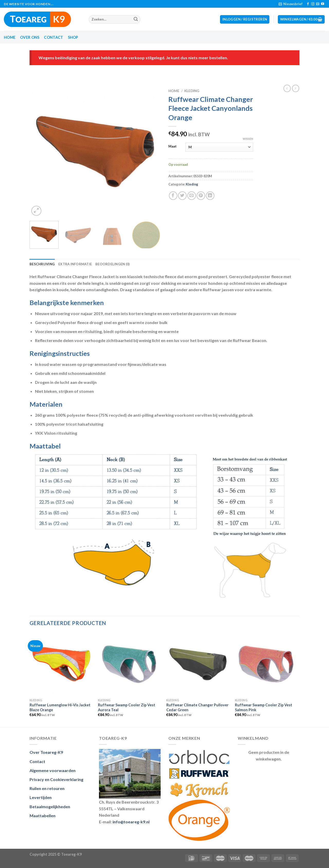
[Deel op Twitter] (182, 196)
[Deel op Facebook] (173, 196)
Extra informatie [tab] (75, 264)
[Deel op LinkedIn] (210, 196)
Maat (172, 147)
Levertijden (41, 797)
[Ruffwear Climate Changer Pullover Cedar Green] (198, 664)
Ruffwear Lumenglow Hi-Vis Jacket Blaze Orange (60, 707)
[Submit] (136, 19)
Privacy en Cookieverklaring (56, 779)
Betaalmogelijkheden (50, 807)
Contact (53, 37)
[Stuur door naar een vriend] (192, 196)
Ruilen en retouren (47, 788)
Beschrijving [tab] (42, 264)
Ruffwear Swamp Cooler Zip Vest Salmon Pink (264, 707)
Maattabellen (43, 816)
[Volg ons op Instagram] (313, 4)
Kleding (192, 91)
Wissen (248, 139)
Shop (73, 37)
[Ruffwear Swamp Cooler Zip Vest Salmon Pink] (267, 664)
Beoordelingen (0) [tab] (112, 264)
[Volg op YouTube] (323, 4)
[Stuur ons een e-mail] (318, 4)
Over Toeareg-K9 (46, 752)
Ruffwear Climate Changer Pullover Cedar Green (197, 707)
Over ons (30, 37)
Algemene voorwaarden (53, 770)
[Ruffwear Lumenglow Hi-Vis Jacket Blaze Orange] (61, 664)
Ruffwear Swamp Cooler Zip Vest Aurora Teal (127, 707)
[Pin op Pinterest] (201, 196)
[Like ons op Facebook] (308, 4)
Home (10, 37)
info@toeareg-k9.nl (131, 822)
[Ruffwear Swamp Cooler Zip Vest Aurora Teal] (130, 664)
